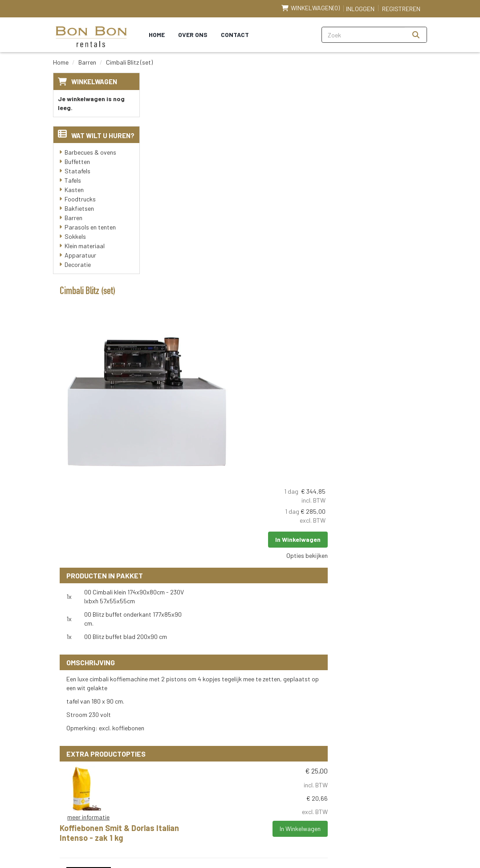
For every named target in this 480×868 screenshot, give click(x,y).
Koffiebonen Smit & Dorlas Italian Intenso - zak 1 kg (283, 472)
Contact (235, 35)
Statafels (77, 171)
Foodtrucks (80, 199)
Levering (291, 702)
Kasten (74, 190)
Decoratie (78, 264)
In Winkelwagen (391, 145)
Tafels (73, 180)
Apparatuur (80, 255)
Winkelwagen (94, 82)
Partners (197, 719)
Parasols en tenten (90, 227)
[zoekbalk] (364, 35)
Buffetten (77, 162)
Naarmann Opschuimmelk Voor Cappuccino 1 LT (279, 561)
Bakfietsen (79, 208)
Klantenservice (82, 825)
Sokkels (75, 236)
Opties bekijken (400, 161)
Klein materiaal (85, 246)
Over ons (193, 35)
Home (157, 35)
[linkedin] (202, 836)
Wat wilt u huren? (96, 135)
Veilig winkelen (299, 719)
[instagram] (222, 836)
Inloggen (360, 9)
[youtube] (183, 836)
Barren (87, 62)
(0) (311, 8)
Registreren (401, 9)
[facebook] (163, 836)
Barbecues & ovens (90, 152)
